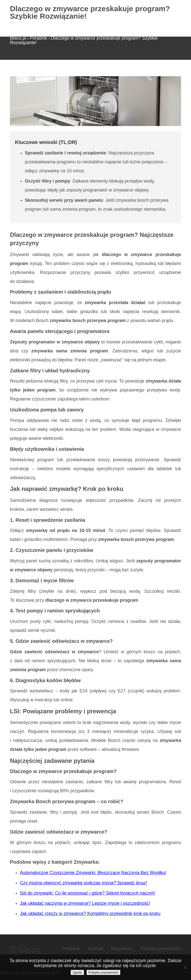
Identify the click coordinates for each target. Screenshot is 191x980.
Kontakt (96, 949)
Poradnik (38, 38)
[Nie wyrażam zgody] (185, 967)
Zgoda (77, 972)
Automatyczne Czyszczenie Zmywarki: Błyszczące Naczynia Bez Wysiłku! (93, 873)
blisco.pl (18, 38)
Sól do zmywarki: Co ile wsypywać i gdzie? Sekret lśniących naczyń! (88, 893)
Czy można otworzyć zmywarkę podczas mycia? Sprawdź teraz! (83, 883)
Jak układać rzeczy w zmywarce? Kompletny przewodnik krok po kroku (90, 914)
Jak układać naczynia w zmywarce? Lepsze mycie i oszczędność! (85, 903)
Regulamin (122, 949)
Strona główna (24, 74)
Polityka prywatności (161, 949)
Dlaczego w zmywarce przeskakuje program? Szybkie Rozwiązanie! (84, 40)
